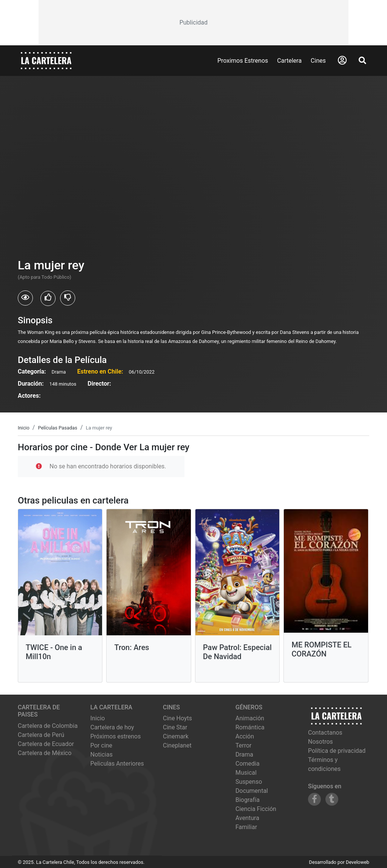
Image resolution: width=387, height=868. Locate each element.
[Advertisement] (193, 23)
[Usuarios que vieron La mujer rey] (25, 298)
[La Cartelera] (46, 60)
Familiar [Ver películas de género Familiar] (246, 827)
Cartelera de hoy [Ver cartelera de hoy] (112, 727)
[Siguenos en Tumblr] (332, 799)
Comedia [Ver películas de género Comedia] (248, 764)
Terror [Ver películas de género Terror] (244, 745)
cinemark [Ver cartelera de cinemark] (176, 736)
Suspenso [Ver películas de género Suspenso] (249, 782)
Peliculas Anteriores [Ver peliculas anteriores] (117, 764)
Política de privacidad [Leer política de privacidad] (337, 751)
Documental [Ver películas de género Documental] (252, 791)
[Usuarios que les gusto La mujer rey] (48, 298)
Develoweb (358, 862)
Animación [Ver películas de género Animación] (250, 718)
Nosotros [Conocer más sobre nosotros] (320, 742)
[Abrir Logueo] (342, 60)
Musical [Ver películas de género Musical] (246, 773)
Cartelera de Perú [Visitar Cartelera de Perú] (41, 735)
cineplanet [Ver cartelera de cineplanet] (177, 745)
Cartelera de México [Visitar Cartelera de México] (45, 753)
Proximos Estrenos (243, 61)
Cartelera (289, 61)
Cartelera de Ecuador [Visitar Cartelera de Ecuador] (46, 744)
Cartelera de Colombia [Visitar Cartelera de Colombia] (48, 726)
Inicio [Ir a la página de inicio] (98, 718)
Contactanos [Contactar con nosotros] (325, 733)
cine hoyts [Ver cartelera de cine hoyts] (177, 718)
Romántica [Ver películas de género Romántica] (250, 727)
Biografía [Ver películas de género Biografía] (248, 800)
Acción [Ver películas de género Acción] (245, 736)
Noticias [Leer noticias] (101, 754)
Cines (318, 61)
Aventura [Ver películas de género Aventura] (247, 818)
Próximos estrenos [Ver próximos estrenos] (115, 736)
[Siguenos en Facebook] (314, 799)
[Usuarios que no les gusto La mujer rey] (68, 298)
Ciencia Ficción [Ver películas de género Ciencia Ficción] (256, 809)
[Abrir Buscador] (362, 60)
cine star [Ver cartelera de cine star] (175, 727)
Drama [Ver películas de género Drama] (244, 754)
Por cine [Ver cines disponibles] (101, 745)
